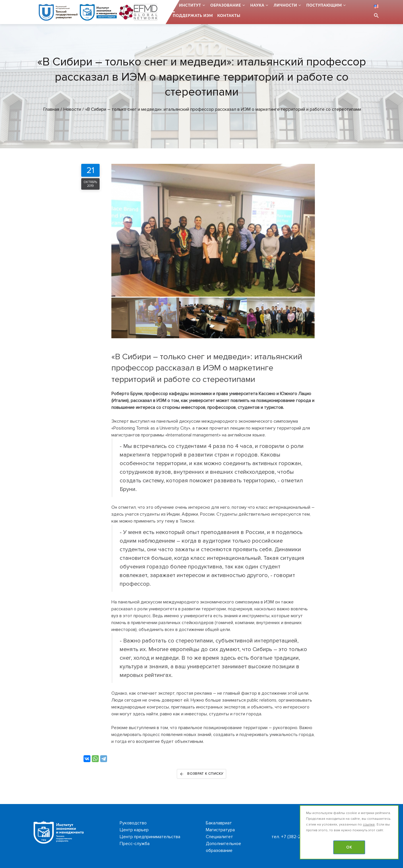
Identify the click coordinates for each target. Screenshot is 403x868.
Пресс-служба (135, 844)
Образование (226, 5)
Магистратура (220, 830)
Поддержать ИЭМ (193, 15)
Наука (257, 5)
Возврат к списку (201, 774)
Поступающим (324, 5)
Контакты (229, 15)
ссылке (369, 825)
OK (349, 847)
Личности (285, 5)
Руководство (133, 823)
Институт (190, 5)
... (173, 5)
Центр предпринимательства (150, 837)
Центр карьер (134, 830)
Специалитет (219, 837)
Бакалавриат (219, 823)
